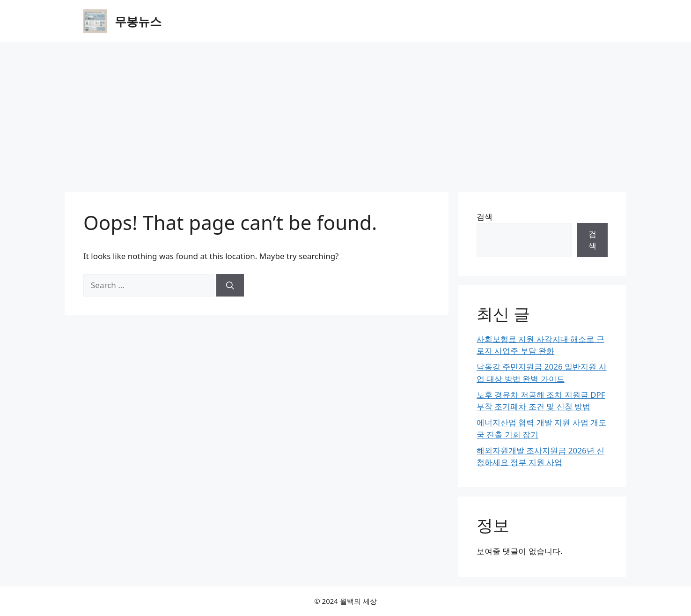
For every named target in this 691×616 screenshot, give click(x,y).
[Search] (230, 285)
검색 (485, 217)
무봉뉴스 (138, 21)
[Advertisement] (345, 112)
